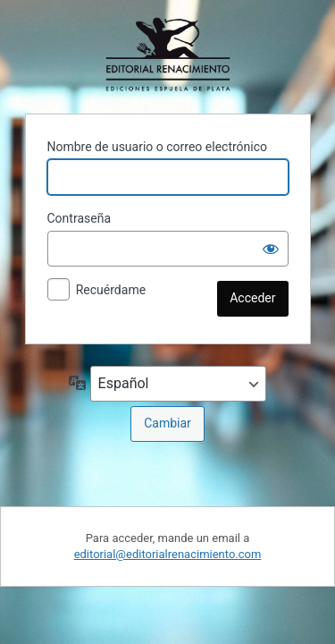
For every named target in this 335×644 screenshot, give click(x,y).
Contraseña (80, 218)
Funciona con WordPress (168, 55)
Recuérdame (111, 290)
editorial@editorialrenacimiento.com (168, 554)
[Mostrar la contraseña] (271, 249)
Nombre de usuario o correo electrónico (158, 147)
